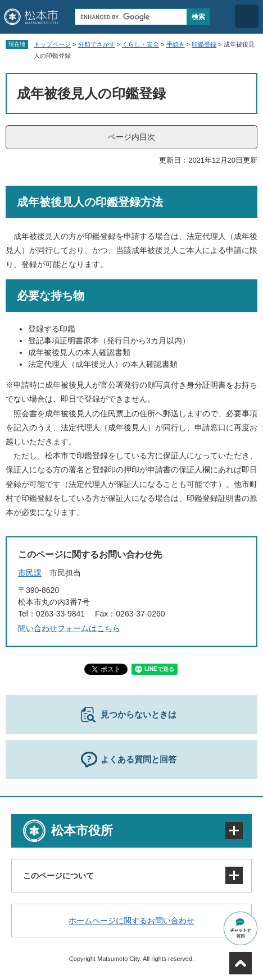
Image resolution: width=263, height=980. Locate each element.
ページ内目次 (131, 137)
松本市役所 (82, 831)
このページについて (58, 876)
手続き (176, 44)
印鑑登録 (204, 44)
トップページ (52, 44)
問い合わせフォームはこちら (69, 628)
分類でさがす (97, 44)
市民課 (30, 573)
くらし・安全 (140, 44)
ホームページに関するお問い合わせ (131, 921)
